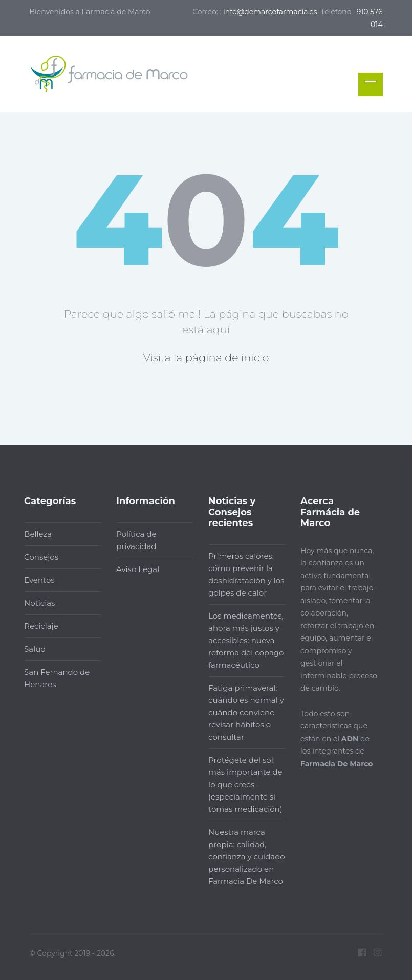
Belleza (34, 534)
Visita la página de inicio (206, 358)
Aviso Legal (134, 569)
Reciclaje (37, 626)
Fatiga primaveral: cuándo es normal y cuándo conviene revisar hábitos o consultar (242, 712)
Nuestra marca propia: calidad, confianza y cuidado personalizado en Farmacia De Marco (243, 857)
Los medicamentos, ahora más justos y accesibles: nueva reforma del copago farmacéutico (242, 640)
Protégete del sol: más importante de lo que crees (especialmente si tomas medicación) (241, 784)
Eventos (35, 580)
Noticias (35, 603)
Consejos (37, 557)
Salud (31, 649)
